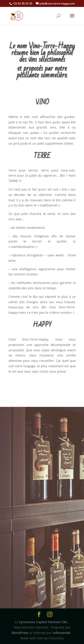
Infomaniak (62, 633)
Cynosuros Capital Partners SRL (43, 622)
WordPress (20, 633)
